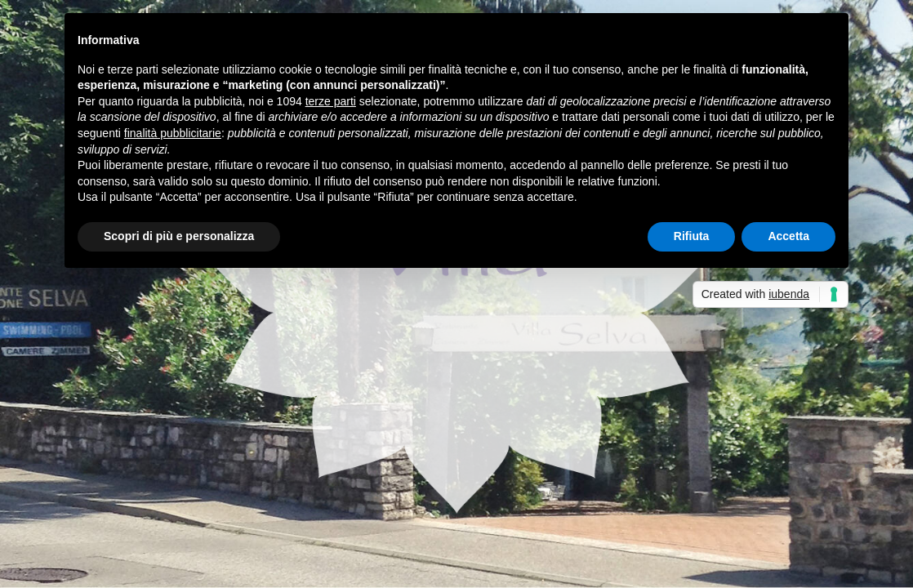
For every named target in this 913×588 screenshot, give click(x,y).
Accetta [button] (788, 236)
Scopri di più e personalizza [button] (179, 236)
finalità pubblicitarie (173, 133)
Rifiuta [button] (692, 236)
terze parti (331, 101)
